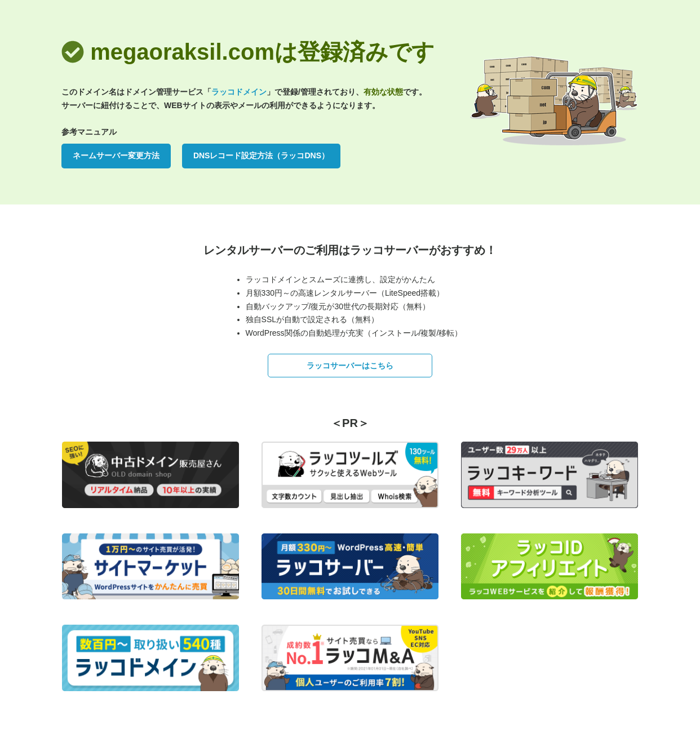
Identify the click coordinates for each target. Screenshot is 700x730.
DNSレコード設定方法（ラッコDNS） (261, 155)
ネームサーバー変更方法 (116, 155)
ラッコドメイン (239, 92)
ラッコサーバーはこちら (350, 366)
